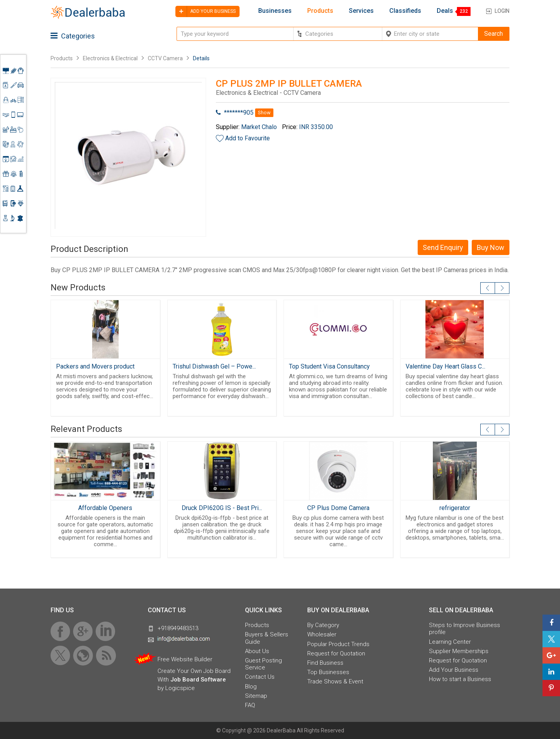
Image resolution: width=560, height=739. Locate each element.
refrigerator (455, 508)
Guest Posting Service (263, 664)
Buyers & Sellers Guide (267, 638)
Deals (445, 11)
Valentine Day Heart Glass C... (445, 366)
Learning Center (450, 642)
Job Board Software (198, 680)
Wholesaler (322, 634)
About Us (257, 651)
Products (320, 11)
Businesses (275, 11)
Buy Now (491, 247)
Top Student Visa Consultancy (329, 366)
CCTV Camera (165, 58)
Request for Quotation (336, 653)
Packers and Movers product (95, 366)
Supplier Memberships (459, 651)
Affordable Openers (105, 508)
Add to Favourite (248, 138)
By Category (323, 625)
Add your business (206, 11)
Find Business (325, 663)
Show (264, 113)
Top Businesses (328, 672)
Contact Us (260, 677)
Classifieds (405, 11)
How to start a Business (460, 679)
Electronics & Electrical (110, 58)
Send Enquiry (443, 247)
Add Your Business (454, 670)
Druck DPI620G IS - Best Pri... (222, 508)
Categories (73, 36)
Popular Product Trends (338, 644)
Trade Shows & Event (335, 681)
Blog (251, 687)
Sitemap (256, 696)
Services (361, 11)
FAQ (250, 705)
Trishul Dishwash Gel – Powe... (214, 366)
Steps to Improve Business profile (465, 629)
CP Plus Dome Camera (338, 508)
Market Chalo (259, 127)
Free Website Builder (185, 659)
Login (502, 11)
